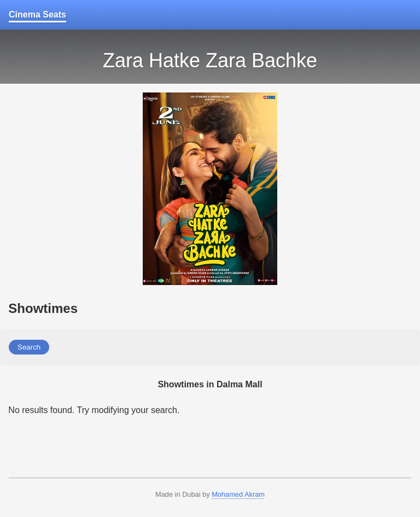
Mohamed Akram (238, 494)
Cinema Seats (37, 14)
